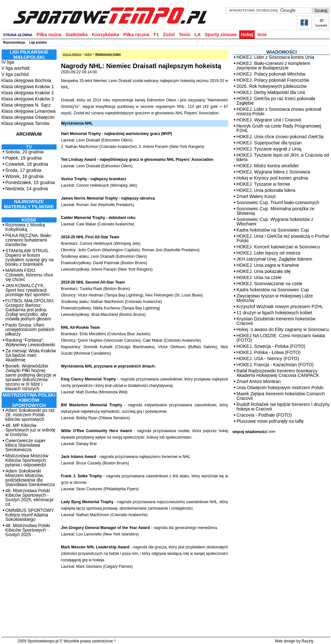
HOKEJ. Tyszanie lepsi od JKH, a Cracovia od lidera (283, 157)
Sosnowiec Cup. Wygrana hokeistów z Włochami (275, 222)
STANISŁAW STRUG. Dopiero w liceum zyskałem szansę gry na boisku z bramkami (30, 257)
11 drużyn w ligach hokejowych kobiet (274, 313)
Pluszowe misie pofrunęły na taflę (270, 421)
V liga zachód (15, 74)
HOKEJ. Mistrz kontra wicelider (268, 166)
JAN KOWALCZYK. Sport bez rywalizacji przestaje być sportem (28, 290)
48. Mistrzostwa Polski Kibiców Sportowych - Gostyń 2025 (28, 530)
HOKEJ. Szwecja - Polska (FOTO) (271, 346)
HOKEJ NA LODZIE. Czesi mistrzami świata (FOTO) (281, 338)
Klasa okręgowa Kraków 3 (28, 99)
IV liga (8, 62)
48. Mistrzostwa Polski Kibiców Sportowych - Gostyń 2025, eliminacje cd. (30, 497)
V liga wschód (16, 68)
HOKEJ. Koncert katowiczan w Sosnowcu (278, 247)
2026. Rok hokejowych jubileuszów (272, 86)
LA (198, 35)
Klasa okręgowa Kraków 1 (28, 87)
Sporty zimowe (221, 35)
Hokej (247, 35)
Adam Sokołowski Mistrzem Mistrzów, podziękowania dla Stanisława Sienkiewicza (30, 478)
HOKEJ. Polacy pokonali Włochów (271, 74)
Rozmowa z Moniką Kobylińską (25, 227)
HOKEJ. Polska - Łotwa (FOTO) (269, 352)
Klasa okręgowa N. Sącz (26, 105)
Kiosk (29, 220)
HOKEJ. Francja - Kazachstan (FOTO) (275, 365)
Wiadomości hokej (108, 54)
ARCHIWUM (29, 134)
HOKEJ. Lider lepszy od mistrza (269, 253)
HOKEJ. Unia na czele (259, 277)
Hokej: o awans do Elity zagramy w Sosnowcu (283, 329)
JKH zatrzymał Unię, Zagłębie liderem (274, 259)
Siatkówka (77, 35)
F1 (156, 35)
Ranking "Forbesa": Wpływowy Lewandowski (30, 342)
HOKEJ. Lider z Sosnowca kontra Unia (275, 57)
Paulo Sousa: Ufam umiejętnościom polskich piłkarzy (30, 329)
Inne (262, 35)
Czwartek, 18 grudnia (27, 164)
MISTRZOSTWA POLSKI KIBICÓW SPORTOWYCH (29, 400)
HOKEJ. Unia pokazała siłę (264, 271)
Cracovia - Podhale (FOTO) (264, 415)
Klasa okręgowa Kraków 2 (28, 93)
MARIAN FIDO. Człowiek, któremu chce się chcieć (29, 275)
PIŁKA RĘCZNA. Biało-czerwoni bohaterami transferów (29, 240)
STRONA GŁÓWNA (18, 35)
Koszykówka (105, 35)
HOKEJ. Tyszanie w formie (263, 184)
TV (29, 147)
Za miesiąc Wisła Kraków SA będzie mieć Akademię (31, 355)
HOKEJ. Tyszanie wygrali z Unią (269, 149)
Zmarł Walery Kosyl (256, 196)
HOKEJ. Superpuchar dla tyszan (269, 143)
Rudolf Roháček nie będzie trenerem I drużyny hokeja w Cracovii (283, 407)
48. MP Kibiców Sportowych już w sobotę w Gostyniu (31, 430)
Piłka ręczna (136, 35)
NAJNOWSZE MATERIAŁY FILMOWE (29, 204)
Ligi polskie (38, 42)
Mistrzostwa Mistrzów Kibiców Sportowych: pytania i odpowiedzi (27, 460)
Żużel (169, 35)
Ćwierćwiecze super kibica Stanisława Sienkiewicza (26, 445)
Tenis (185, 35)
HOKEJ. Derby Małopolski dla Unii (271, 92)
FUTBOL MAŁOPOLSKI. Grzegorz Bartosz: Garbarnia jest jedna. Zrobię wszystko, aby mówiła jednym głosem (30, 310)
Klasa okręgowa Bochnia (27, 80)
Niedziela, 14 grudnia (27, 189)
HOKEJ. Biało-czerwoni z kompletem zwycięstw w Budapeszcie (274, 66)
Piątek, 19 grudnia (24, 158)
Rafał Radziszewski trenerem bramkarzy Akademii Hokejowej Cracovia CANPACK (278, 373)
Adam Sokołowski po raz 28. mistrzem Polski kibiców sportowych (30, 415)
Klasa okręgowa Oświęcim (28, 117)
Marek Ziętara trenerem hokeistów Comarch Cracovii (281, 396)
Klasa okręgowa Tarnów (26, 123)
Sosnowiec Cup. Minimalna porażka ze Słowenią (276, 211)
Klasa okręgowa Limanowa (29, 111)
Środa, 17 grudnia (23, 170)
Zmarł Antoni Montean (259, 381)
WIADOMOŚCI (282, 52)
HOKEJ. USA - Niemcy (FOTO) (268, 358)
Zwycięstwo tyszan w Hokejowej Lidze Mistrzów (275, 298)
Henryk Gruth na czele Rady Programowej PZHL (279, 128)
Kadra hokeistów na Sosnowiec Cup (273, 230)
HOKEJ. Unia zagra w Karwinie (268, 265)
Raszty (308, 641)
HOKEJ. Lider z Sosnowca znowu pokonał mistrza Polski (279, 111)
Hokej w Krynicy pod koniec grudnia (272, 178)
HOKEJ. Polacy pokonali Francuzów (273, 80)
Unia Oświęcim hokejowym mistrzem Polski (280, 388)
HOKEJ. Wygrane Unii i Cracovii (269, 120)
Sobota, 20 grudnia (25, 152)
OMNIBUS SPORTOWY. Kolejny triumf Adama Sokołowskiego (30, 515)
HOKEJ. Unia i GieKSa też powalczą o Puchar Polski (283, 238)
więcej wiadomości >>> (254, 432)
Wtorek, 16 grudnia (25, 176)
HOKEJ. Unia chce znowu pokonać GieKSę (280, 137)
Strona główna (72, 54)
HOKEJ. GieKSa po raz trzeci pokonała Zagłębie (276, 101)
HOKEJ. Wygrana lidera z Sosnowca (273, 172)
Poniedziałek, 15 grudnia (30, 182)
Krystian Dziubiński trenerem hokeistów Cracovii (276, 321)
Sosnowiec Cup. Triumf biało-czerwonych (278, 203)
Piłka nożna (49, 35)
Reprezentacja (14, 42)
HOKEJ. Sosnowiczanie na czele (270, 284)
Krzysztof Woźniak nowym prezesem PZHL (280, 306)
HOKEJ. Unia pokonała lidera (266, 190)
